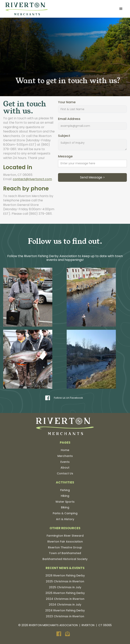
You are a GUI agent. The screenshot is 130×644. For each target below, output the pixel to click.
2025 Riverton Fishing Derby (65, 593)
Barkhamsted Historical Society (65, 559)
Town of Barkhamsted (65, 553)
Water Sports (65, 502)
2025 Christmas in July (65, 587)
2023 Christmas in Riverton (65, 616)
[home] (26, 9)
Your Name (67, 102)
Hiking (65, 496)
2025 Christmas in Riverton (65, 581)
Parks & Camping (65, 513)
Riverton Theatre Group (65, 547)
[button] (121, 9)
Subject (64, 136)
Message (65, 156)
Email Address (69, 119)
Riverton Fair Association (65, 542)
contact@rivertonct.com (32, 179)
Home (65, 450)
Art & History (65, 519)
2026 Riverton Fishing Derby (65, 575)
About (65, 468)
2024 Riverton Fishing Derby (65, 610)
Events (65, 462)
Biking (65, 507)
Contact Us (65, 473)
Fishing (65, 490)
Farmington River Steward (65, 536)
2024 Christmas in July (65, 605)
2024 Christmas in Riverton (65, 599)
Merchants (65, 456)
